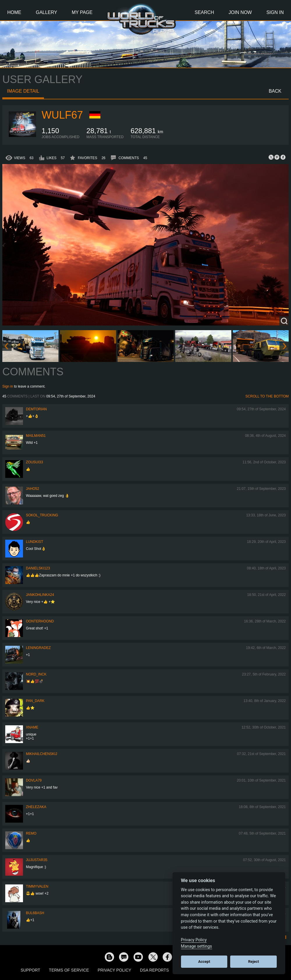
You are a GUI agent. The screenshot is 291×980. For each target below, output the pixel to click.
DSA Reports (154, 970)
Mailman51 (36, 436)
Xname (32, 727)
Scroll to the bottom (267, 396)
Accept (204, 961)
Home (14, 12)
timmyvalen (37, 886)
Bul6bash (35, 913)
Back (275, 91)
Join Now (240, 12)
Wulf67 (62, 115)
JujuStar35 (37, 860)
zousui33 (34, 462)
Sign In (275, 12)
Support (30, 970)
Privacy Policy (115, 970)
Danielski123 (38, 568)
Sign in (8, 386)
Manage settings (197, 946)
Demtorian (36, 409)
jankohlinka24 (40, 595)
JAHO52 (32, 489)
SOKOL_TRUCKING (42, 515)
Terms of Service (69, 970)
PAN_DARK (35, 701)
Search (204, 12)
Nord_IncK (36, 674)
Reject (254, 961)
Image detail (23, 91)
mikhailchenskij (41, 754)
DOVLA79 (34, 780)
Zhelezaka (36, 807)
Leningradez (38, 648)
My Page (82, 12)
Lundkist (34, 542)
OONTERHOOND (40, 621)
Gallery (47, 12)
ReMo (31, 833)
